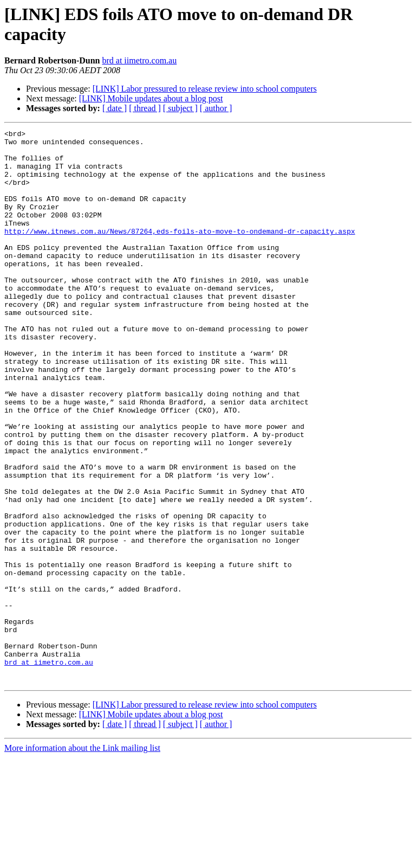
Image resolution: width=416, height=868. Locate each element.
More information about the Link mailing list (82, 859)
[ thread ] (145, 108)
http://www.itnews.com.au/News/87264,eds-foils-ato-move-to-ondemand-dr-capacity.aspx (180, 252)
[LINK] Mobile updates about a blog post (151, 98)
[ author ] (216, 108)
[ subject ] (180, 108)
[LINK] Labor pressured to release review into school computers (205, 89)
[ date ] (115, 108)
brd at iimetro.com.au (139, 60)
